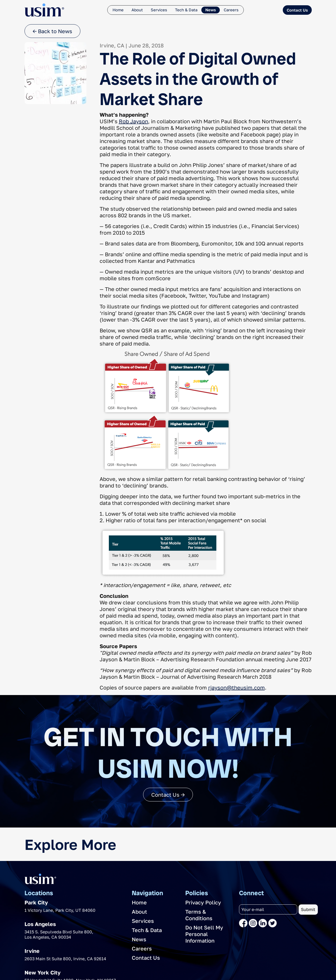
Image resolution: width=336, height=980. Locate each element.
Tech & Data (186, 10)
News (211, 10)
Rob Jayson (133, 121)
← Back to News (52, 31)
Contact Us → (168, 795)
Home (118, 10)
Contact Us (297, 10)
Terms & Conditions (199, 915)
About (137, 10)
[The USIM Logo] (44, 10)
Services (159, 10)
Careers (231, 10)
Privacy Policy (203, 902)
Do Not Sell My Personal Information (204, 934)
